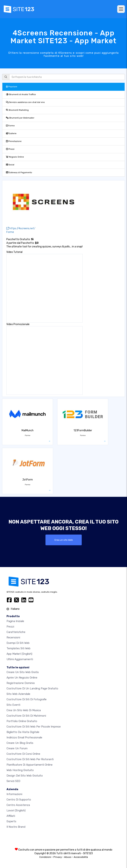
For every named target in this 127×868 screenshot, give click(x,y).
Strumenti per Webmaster (20, 118)
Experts (11, 821)
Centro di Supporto (19, 800)
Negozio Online (15, 157)
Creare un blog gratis (20, 743)
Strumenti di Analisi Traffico (21, 94)
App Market (19, 654)
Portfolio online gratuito (22, 721)
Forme (10, 126)
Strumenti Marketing (17, 110)
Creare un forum (17, 748)
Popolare (12, 87)
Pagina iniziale (15, 621)
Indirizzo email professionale (24, 737)
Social (10, 165)
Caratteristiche (16, 632)
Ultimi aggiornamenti (20, 659)
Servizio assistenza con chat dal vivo (25, 102)
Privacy (58, 857)
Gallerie (11, 134)
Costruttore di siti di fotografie (27, 699)
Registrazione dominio (21, 683)
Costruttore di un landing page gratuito (32, 688)
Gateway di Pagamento (19, 173)
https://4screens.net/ (21, 228)
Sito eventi (13, 705)
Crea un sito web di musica (24, 710)
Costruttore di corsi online (23, 754)
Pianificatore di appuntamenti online (30, 765)
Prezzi (10, 149)
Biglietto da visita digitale (23, 732)
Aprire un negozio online (22, 678)
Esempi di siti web (18, 643)
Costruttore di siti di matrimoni (26, 716)
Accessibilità (81, 857)
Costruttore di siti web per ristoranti (30, 759)
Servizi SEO (13, 781)
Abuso (68, 857)
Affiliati (11, 816)
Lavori (16, 810)
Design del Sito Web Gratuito (25, 776)
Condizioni (45, 857)
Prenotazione (14, 141)
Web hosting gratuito (20, 770)
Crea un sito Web (64, 540)
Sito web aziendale (18, 694)
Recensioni (13, 637)
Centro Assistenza (18, 805)
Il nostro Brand (16, 827)
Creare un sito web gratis (23, 672)
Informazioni (14, 794)
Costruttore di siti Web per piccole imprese (34, 727)
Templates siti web (18, 648)
